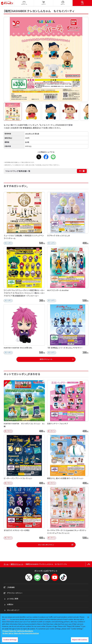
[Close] (88, 617)
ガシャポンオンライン (56, 545)
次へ (81, 171)
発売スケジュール (46, 359)
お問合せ (10, 604)
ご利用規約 (9, 587)
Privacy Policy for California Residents (18, 631)
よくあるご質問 (13, 599)
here (8, 619)
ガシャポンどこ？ (13, 610)
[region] (46, 629)
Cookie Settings (10, 640)
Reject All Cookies (80, 640)
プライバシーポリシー (13, 593)
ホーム (6, 564)
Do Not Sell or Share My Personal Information (21, 633)
